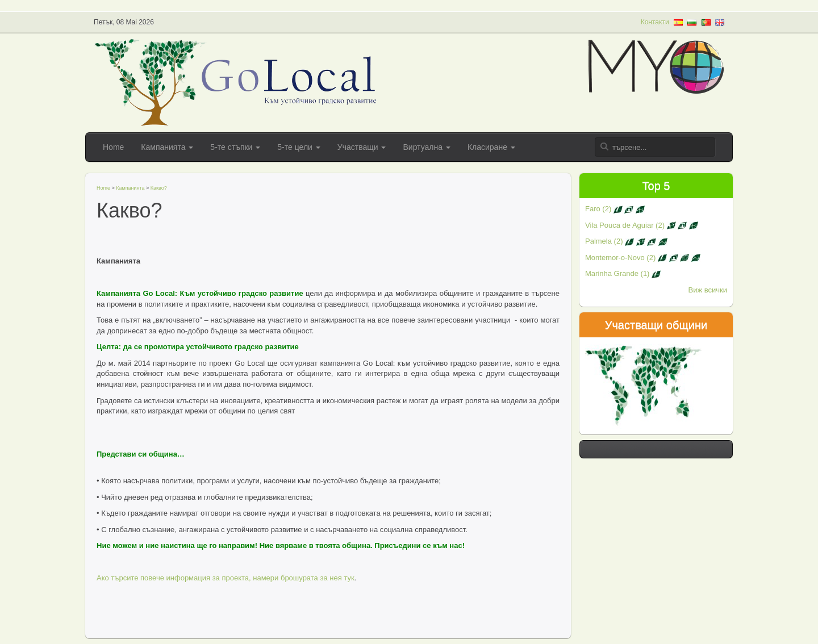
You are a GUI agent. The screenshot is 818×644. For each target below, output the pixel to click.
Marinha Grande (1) (623, 273)
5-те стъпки (235, 147)
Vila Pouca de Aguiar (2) (642, 225)
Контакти (655, 22)
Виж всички (708, 290)
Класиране (491, 147)
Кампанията (167, 147)
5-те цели (299, 147)
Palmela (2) (626, 241)
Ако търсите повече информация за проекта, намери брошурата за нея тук (226, 578)
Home (113, 147)
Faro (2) (615, 209)
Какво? (159, 188)
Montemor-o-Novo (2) (643, 258)
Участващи (362, 147)
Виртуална (426, 147)
